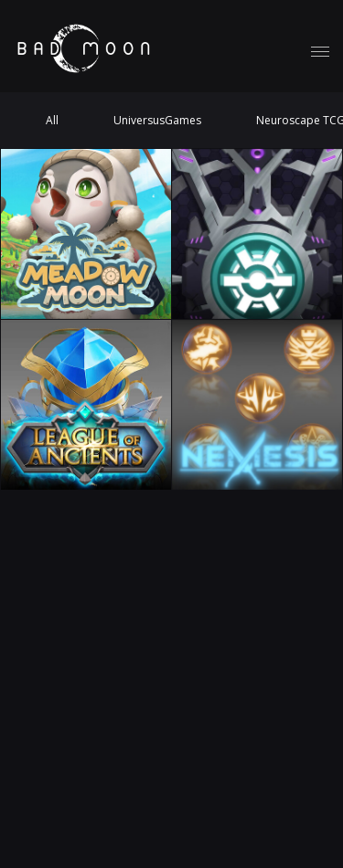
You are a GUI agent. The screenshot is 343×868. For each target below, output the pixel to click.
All (52, 120)
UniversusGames (157, 120)
